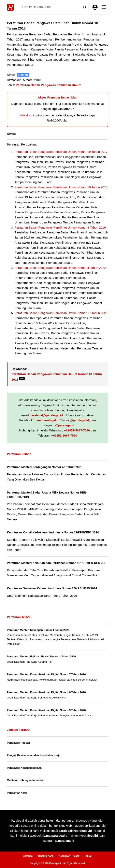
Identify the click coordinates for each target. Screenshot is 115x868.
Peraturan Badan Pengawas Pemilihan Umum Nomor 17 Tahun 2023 (61, 313)
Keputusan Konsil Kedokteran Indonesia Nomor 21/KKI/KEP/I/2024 (53, 532)
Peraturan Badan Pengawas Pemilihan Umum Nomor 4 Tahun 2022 (60, 268)
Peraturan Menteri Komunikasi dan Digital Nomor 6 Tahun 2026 (46, 692)
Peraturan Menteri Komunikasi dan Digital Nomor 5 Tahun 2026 (46, 710)
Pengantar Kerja (17, 793)
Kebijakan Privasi (69, 856)
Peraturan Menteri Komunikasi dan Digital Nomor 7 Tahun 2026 (46, 674)
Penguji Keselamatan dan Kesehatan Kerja (34, 755)
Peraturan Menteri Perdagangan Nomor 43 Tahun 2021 (44, 467)
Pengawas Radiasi (18, 743)
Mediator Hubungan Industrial (26, 780)
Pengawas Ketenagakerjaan (24, 768)
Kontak (88, 856)
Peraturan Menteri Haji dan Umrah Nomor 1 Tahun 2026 (41, 656)
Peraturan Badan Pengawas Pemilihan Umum (48, 85)
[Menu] (104, 7)
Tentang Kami (46, 856)
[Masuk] (95, 7)
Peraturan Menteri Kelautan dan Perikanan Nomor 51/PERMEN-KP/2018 (56, 563)
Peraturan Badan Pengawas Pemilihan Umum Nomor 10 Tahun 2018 (61, 187)
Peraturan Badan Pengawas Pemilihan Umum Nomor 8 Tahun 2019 (60, 227)
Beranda (28, 856)
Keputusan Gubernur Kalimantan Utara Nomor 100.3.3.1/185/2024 (52, 588)
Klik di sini (27, 115)
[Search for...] (50, 7)
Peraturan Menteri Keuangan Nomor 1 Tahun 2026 (38, 630)
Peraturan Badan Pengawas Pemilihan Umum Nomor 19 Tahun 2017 (61, 152)
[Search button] (85, 7)
